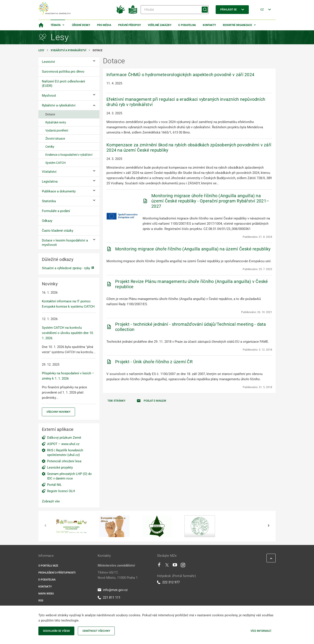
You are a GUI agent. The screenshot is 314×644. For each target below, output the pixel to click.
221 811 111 (109, 598)
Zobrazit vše (51, 501)
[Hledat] (175, 10)
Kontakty (209, 25)
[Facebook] (159, 566)
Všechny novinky (58, 412)
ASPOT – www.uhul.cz (63, 444)
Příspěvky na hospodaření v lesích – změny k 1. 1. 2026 (68, 376)
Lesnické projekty (60, 468)
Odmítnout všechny (96, 631)
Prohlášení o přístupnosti (57, 573)
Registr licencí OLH (61, 491)
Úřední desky (81, 25)
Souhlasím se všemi (56, 631)
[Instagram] (183, 566)
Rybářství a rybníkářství (68, 50)
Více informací (261, 631)
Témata (56, 25)
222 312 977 (168, 582)
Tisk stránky (116, 401)
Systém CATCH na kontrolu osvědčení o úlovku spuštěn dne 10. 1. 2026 (68, 333)
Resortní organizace (237, 25)
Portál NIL (54, 485)
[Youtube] (175, 566)
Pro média (104, 25)
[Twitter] (167, 566)
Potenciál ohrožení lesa (64, 461)
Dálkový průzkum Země (64, 438)
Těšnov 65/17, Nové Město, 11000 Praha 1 (118, 575)
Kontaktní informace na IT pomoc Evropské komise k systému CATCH (68, 304)
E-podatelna (187, 25)
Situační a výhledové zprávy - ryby (66, 268)
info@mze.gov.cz (113, 590)
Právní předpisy (130, 25)
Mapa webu (46, 594)
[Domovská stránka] (41, 25)
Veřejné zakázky (160, 25)
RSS (41, 601)
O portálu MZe (48, 566)
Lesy (41, 50)
